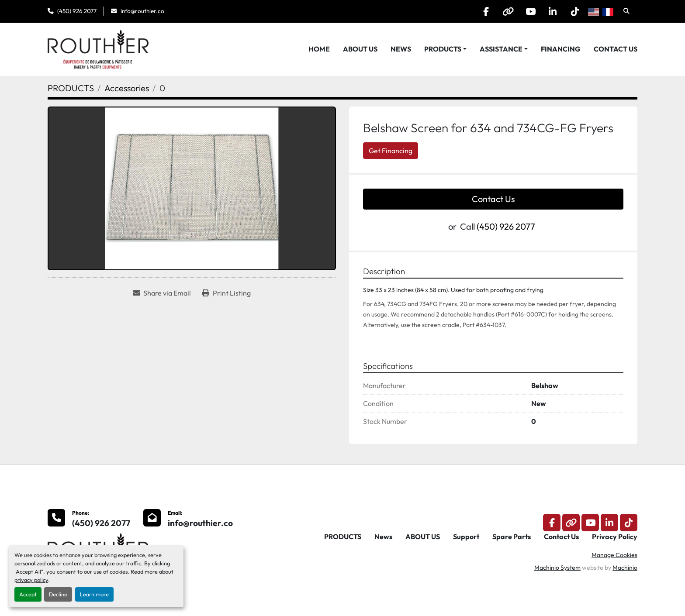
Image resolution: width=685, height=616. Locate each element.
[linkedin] (553, 11)
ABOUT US (360, 49)
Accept (28, 594)
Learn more (94, 594)
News (401, 49)
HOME (319, 49)
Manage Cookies (614, 555)
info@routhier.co (142, 11)
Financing (561, 49)
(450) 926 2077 (77, 11)
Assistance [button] (501, 49)
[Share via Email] (162, 293)
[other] (508, 11)
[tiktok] (575, 11)
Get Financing (391, 151)
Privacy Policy (615, 537)
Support (466, 537)
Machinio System (557, 568)
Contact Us (616, 49)
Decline (58, 594)
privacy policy (31, 580)
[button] (445, 49)
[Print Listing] (227, 293)
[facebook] (486, 11)
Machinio (625, 568)
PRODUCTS (443, 49)
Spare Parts (512, 537)
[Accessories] (127, 88)
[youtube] (530, 11)
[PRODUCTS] (71, 88)
